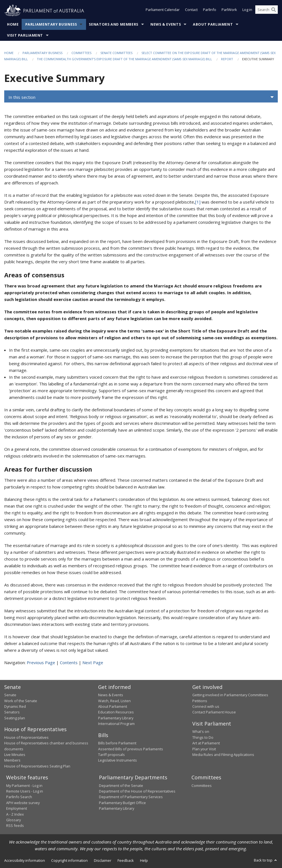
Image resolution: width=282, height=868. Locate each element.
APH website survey (23, 803)
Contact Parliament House (214, 712)
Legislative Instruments (118, 760)
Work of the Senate (21, 701)
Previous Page (41, 662)
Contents (69, 662)
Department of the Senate (121, 786)
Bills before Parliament (117, 743)
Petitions (200, 701)
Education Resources (116, 712)
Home (13, 24)
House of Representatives (26, 737)
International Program (116, 724)
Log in (247, 11)
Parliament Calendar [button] (163, 11)
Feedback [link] (126, 860)
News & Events (166, 24)
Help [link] (144, 860)
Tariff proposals (111, 755)
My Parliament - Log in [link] (24, 786)
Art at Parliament (206, 743)
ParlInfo (210, 11)
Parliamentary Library (116, 718)
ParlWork (229, 11)
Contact (191, 11)
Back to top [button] (266, 860)
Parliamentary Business (51, 24)
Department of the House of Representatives (137, 791)
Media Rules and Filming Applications (223, 755)
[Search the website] (267, 11)
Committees (81, 53)
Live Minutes (15, 755)
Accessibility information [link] (25, 860)
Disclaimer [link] (103, 860)
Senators (12, 712)
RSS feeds (15, 825)
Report (227, 59)
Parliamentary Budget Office (122, 803)
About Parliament (213, 24)
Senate (10, 695)
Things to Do (203, 737)
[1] (198, 202)
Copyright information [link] (69, 860)
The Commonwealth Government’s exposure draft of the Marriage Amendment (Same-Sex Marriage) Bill (124, 59)
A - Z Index (15, 814)
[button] (141, 97)
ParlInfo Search (19, 797)
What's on (201, 731)
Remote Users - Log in (25, 791)
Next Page (93, 662)
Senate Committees (116, 53)
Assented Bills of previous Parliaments (131, 749)
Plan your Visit (204, 749)
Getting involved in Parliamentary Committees (230, 695)
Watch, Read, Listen (114, 701)
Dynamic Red (15, 706)
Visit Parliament (25, 35)
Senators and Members (114, 24)
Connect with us (206, 706)
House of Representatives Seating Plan (37, 766)
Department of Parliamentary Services (131, 797)
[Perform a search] (274, 11)
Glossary (13, 820)
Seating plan (15, 718)
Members (12, 760)
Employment (17, 808)
